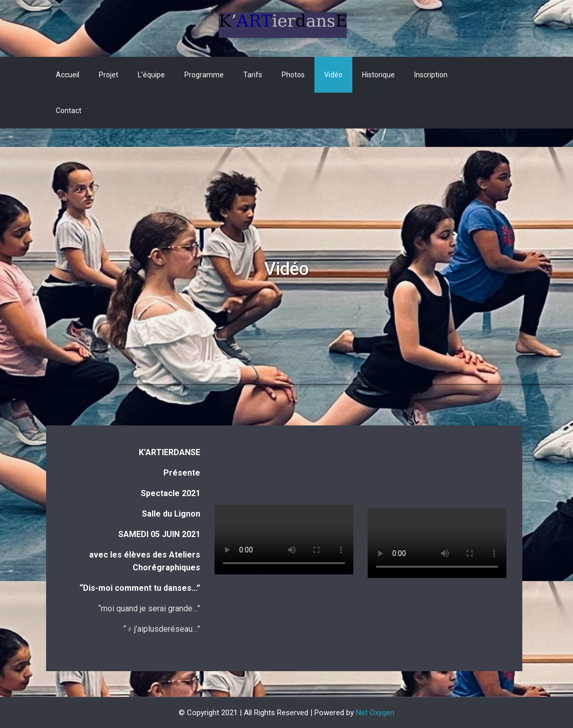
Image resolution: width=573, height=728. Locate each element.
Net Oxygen (375, 713)
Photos (293, 75)
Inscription (431, 75)
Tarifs (253, 75)
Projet (109, 75)
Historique (378, 75)
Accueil (68, 75)
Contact (69, 111)
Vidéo (333, 75)
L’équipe (151, 75)
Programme (204, 75)
